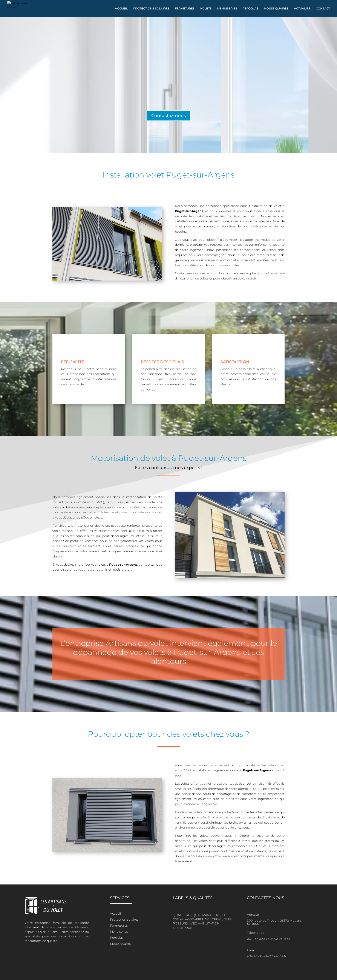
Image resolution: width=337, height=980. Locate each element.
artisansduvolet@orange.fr (267, 956)
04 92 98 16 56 (280, 939)
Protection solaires (124, 920)
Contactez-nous (169, 116)
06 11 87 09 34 (257, 939)
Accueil (121, 9)
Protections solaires (151, 9)
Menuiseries (227, 9)
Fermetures (185, 9)
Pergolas (250, 9)
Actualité (302, 9)
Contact (323, 9)
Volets (206, 9)
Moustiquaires (276, 9)
